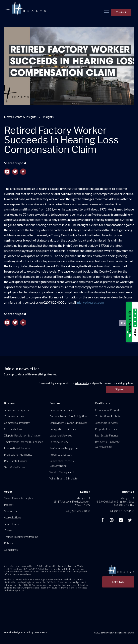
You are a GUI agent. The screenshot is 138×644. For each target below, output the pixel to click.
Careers (9, 530)
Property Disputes (61, 455)
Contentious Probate (62, 410)
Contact (121, 12)
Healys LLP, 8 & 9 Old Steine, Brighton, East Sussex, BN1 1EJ (115, 501)
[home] (25, 9)
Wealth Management (62, 472)
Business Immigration (17, 410)
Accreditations (13, 517)
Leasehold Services (61, 435)
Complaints (11, 550)
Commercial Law (14, 416)
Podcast (9, 505)
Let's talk (118, 582)
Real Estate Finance (16, 461)
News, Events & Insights (20, 117)
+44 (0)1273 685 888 (121, 511)
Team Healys (12, 524)
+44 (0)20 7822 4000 (77, 511)
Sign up (120, 389)
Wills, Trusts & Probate (64, 478)
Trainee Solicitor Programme (21, 537)
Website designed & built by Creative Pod (26, 632)
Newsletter (11, 511)
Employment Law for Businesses (24, 442)
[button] (106, 12)
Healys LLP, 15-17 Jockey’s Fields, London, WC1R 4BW (72, 501)
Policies (8, 543)
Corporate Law (13, 429)
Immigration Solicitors (63, 429)
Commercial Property (17, 423)
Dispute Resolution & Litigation (23, 435)
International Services (17, 448)
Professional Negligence (18, 455)
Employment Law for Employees (69, 423)
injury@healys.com (90, 302)
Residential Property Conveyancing (62, 463)
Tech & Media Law (15, 467)
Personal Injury (59, 442)
